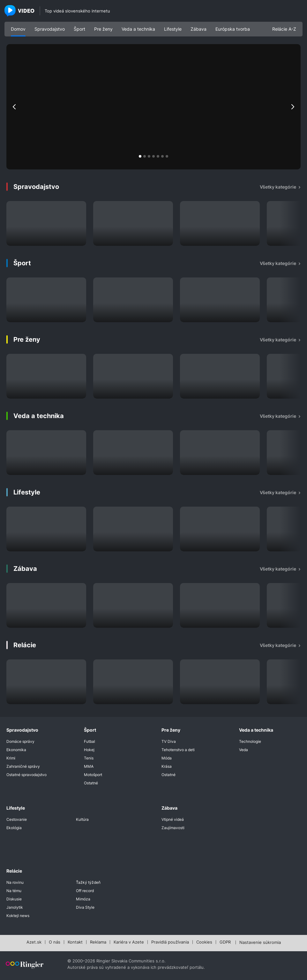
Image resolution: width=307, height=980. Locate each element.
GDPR (225, 942)
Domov (18, 29)
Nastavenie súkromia (260, 943)
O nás (55, 942)
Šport (79, 29)
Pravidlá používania (170, 942)
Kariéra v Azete (129, 942)
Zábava (198, 29)
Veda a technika (138, 29)
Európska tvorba (233, 29)
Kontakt (75, 942)
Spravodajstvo (50, 29)
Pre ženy (103, 29)
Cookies (204, 942)
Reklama (98, 942)
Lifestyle (173, 29)
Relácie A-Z (284, 29)
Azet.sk (34, 942)
